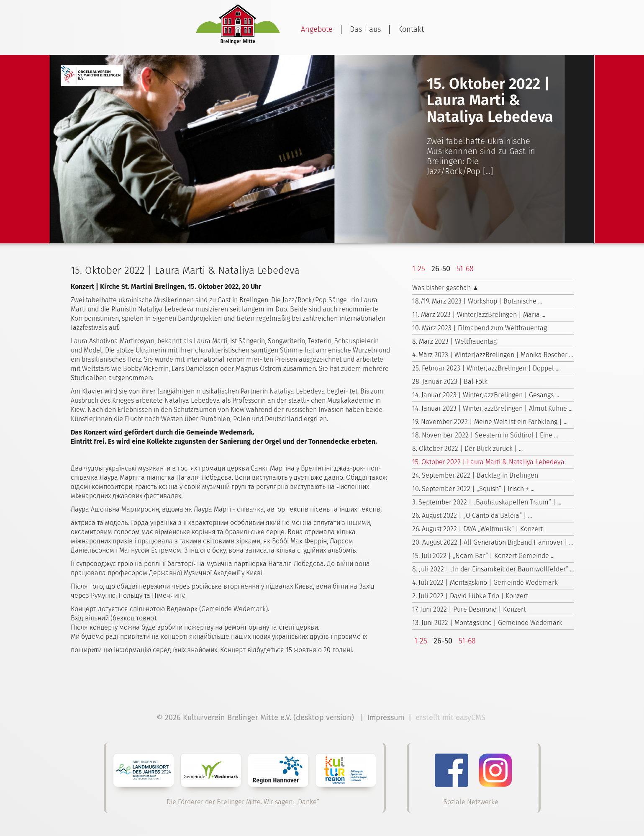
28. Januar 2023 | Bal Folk (450, 382)
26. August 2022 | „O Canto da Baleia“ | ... (472, 516)
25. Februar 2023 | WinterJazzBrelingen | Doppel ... (486, 368)
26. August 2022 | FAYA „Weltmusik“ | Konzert (477, 529)
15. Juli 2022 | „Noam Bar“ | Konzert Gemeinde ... (483, 556)
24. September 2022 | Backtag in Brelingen (475, 475)
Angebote (317, 29)
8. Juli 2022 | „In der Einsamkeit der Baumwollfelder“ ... (493, 569)
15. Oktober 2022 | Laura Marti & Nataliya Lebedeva (488, 462)
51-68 (465, 269)
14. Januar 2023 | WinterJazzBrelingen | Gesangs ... (486, 395)
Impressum (386, 718)
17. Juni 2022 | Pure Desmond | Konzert (469, 609)
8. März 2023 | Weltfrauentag (454, 341)
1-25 (419, 269)
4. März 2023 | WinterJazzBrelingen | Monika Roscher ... (493, 355)
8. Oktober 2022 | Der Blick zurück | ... (467, 449)
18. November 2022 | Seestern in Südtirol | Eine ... (485, 435)
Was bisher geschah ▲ (446, 288)
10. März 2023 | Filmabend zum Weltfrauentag (480, 328)
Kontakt (411, 29)
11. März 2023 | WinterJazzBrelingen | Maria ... (479, 315)
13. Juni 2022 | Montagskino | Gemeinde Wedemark (487, 623)
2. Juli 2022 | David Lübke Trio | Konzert (470, 596)
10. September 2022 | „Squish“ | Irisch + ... (473, 489)
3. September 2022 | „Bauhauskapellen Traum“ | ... (487, 502)
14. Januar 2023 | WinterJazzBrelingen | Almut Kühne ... (492, 408)
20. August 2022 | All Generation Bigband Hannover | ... (493, 542)
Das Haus (365, 29)
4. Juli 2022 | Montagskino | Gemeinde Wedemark (485, 583)
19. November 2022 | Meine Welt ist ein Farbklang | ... (490, 422)
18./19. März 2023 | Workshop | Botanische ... (477, 301)
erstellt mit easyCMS (452, 718)
